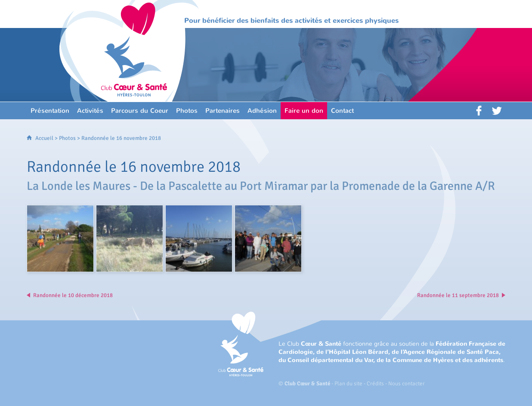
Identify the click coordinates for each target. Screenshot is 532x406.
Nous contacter (407, 384)
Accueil (44, 138)
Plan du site (348, 384)
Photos (67, 138)
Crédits (375, 384)
